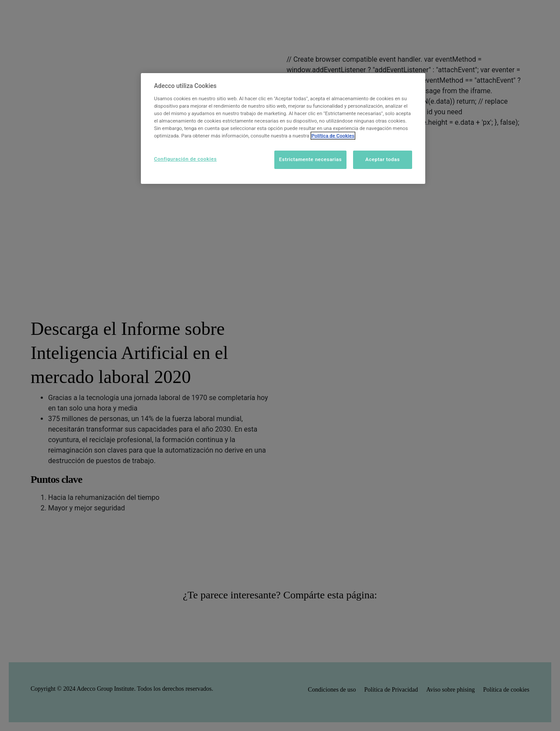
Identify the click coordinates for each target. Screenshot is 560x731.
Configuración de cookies (185, 159)
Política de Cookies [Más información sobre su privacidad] (333, 136)
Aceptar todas (383, 159)
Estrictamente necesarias (310, 159)
